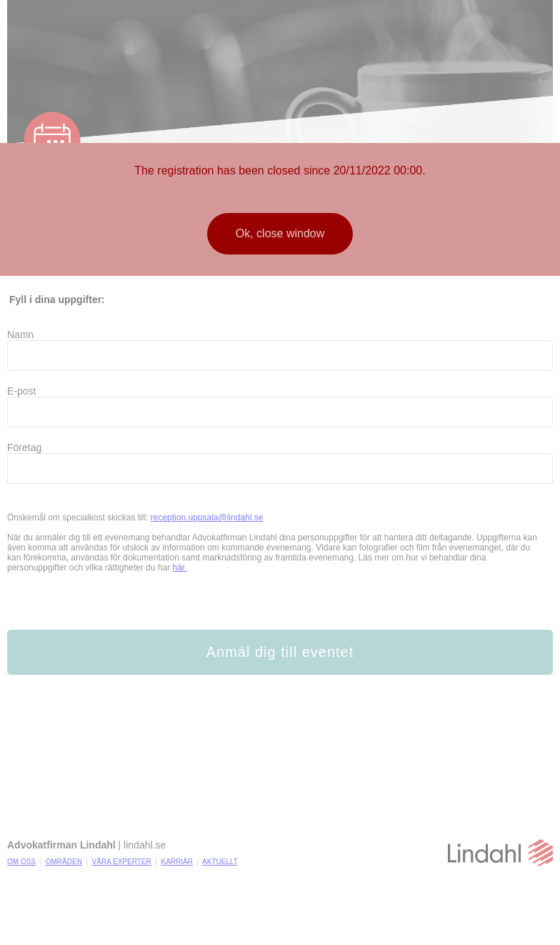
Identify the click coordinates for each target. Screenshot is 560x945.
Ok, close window (280, 233)
